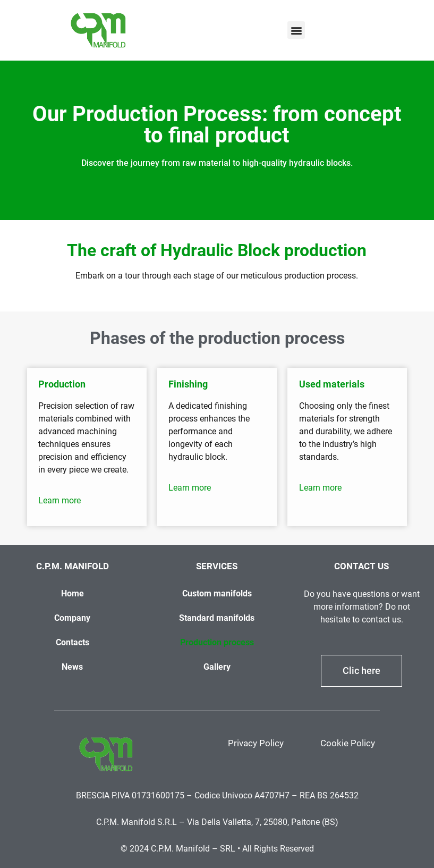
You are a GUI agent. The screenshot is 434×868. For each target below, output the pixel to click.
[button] (296, 30)
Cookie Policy (348, 743)
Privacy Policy (256, 743)
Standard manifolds (217, 618)
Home (73, 593)
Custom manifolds (217, 593)
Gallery (217, 667)
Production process (217, 642)
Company (72, 618)
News (72, 667)
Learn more (59, 500)
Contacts (73, 642)
